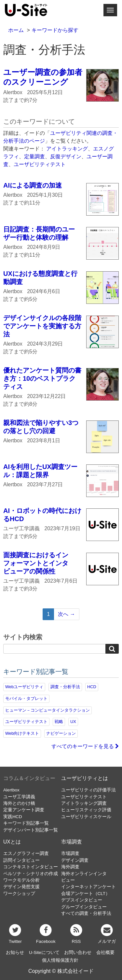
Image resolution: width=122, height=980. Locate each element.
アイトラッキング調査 (84, 803)
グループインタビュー (84, 907)
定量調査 (34, 156)
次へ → (66, 614)
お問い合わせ (78, 952)
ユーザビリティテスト (40, 164)
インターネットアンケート (88, 887)
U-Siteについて (44, 952)
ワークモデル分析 (21, 880)
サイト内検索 (23, 637)
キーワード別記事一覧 (26, 823)
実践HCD (13, 817)
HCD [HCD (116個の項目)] (92, 687)
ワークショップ (19, 894)
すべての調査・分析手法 (86, 913)
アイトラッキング (67, 149)
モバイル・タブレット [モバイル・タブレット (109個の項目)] (26, 698)
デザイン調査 (75, 860)
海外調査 (70, 867)
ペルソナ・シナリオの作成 (31, 874)
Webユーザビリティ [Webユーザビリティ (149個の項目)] (24, 687)
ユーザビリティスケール (86, 817)
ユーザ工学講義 (19, 797)
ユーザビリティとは (85, 778)
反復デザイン (66, 156)
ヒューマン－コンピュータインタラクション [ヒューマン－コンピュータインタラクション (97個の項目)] (47, 710)
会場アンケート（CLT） (86, 894)
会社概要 (105, 952)
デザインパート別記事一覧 (31, 830)
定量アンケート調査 (24, 810)
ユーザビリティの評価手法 (88, 790)
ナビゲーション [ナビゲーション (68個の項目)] (61, 733)
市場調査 (72, 842)
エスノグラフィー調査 (26, 853)
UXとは (12, 842)
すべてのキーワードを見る (85, 746)
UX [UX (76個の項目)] (73, 722)
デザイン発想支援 (21, 887)
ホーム (16, 30)
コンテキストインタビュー (31, 867)
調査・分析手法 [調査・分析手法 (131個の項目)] (65, 687)
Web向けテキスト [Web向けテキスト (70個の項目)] (22, 733)
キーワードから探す (55, 30)
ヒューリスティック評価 (86, 810)
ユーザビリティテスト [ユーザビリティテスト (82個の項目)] (26, 722)
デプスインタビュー (82, 900)
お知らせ (15, 952)
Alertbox (11, 790)
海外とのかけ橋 (19, 803)
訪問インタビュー (21, 860)
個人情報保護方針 (60, 960)
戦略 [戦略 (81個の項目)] (59, 722)
